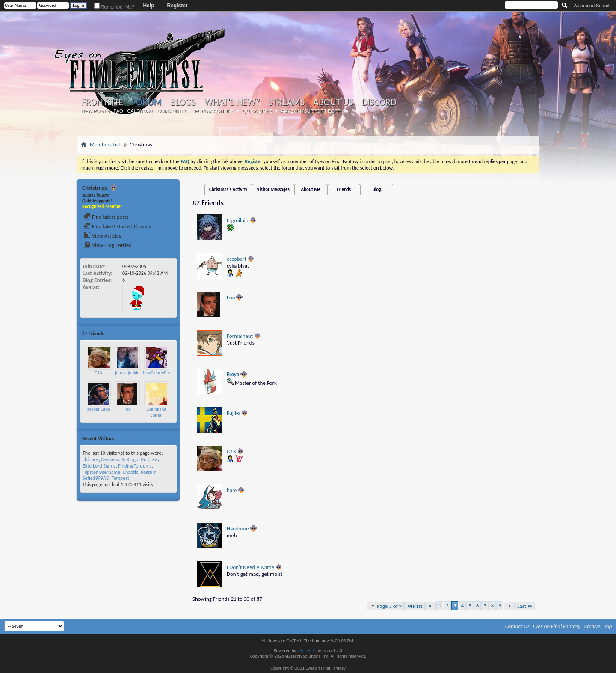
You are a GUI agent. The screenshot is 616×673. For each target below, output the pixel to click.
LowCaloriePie (156, 373)
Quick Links (258, 111)
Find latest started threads (117, 226)
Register (177, 6)
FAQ (118, 111)
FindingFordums (135, 466)
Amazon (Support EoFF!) (312, 111)
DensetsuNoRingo (120, 459)
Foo (127, 409)
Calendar (140, 111)
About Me (311, 189)
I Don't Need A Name (250, 567)
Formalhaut (240, 336)
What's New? (232, 102)
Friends (344, 189)
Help (148, 6)
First (415, 606)
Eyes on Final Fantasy (557, 626)
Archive (592, 626)
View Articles (102, 236)
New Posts (95, 111)
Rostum (149, 472)
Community (172, 111)
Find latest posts (106, 217)
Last (525, 606)
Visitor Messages (273, 189)
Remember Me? (114, 7)
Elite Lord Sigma (99, 466)
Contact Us (517, 626)
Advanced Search (592, 6)
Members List (105, 144)
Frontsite (102, 102)
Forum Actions (214, 111)
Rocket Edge (98, 409)
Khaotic (130, 472)
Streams (286, 102)
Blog (376, 189)
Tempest (120, 478)
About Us (333, 102)
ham (232, 490)
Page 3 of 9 (385, 606)
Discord (379, 102)
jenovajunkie (127, 373)
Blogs (183, 102)
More (169, 333)
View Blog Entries (107, 245)
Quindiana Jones (156, 412)
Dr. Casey (150, 459)
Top (608, 626)
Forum (147, 102)
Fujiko (233, 413)
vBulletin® (307, 651)
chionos (91, 459)
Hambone (238, 529)
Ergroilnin (238, 220)
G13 (98, 373)
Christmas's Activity (228, 189)
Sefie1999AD (96, 478)
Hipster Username (101, 472)
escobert (237, 259)
